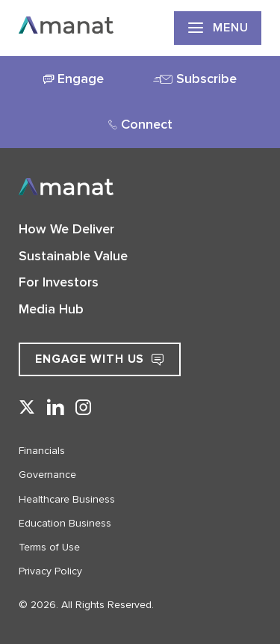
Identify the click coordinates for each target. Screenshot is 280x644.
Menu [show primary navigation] (218, 28)
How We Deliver (66, 229)
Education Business (65, 523)
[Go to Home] (66, 28)
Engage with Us (100, 359)
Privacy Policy (50, 571)
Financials (42, 451)
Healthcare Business (67, 499)
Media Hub (51, 309)
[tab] (74, 79)
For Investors (59, 282)
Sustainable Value (73, 256)
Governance (47, 475)
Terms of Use (49, 547)
